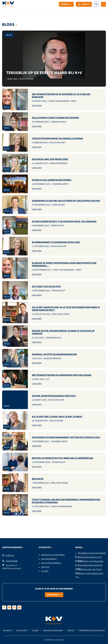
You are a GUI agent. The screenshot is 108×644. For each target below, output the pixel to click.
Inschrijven (54, 595)
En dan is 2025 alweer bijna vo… (89, 575)
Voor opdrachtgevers (51, 563)
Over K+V (45, 567)
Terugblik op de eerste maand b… (91, 555)
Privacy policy (22, 630)
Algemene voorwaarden (53, 630)
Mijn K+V (84, 4)
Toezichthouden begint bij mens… (89, 567)
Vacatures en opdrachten (53, 555)
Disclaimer (7, 630)
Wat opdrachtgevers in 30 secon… (88, 559)
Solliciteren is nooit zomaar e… (89, 563)
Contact (66, 4)
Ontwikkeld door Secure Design (92, 630)
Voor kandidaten (49, 559)
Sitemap (71, 630)
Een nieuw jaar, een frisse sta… (88, 571)
